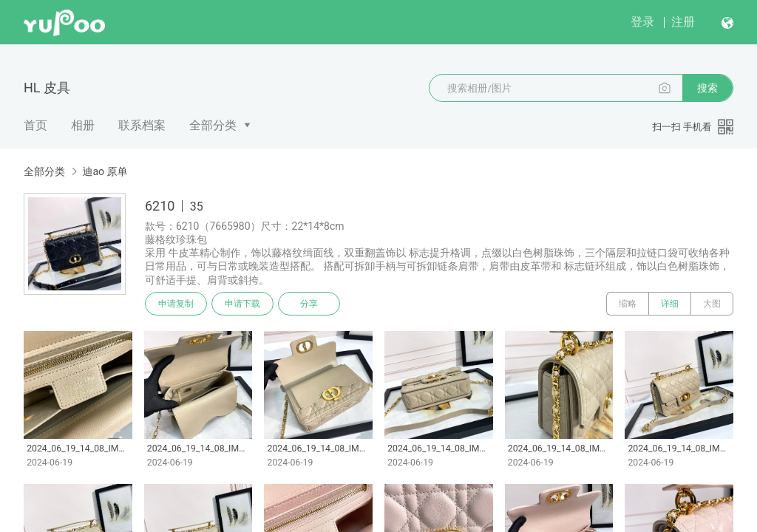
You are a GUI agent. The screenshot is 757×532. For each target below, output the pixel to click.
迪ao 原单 (105, 171)
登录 (642, 22)
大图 (712, 304)
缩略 (628, 304)
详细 (670, 304)
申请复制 (176, 304)
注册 (683, 22)
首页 (35, 125)
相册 (83, 125)
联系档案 (142, 125)
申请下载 (242, 304)
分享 (309, 304)
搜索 (707, 88)
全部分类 (213, 125)
